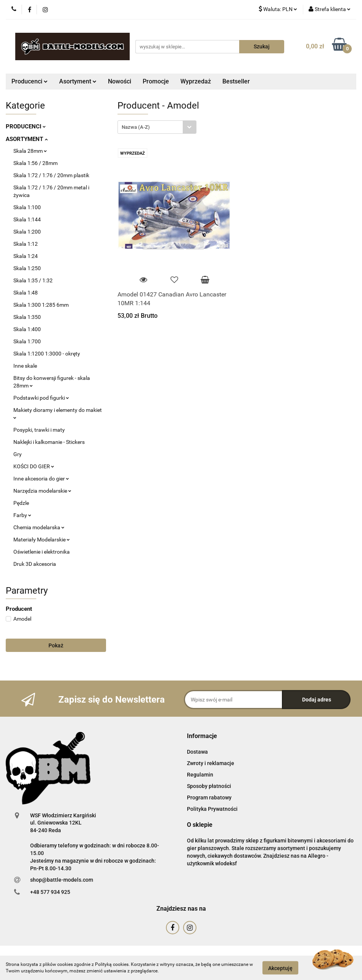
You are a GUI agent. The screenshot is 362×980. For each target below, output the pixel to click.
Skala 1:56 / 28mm (35, 163)
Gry (18, 454)
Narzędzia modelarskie (42, 491)
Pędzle (21, 503)
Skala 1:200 (27, 232)
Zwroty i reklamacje (211, 763)
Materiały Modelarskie (42, 540)
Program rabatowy (209, 797)
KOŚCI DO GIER (34, 466)
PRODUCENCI (26, 127)
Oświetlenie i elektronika (42, 552)
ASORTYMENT (27, 139)
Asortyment (78, 81)
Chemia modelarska (39, 527)
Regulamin (200, 775)
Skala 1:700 (27, 341)
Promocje (156, 81)
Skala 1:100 (27, 207)
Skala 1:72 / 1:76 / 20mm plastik (51, 175)
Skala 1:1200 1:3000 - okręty (47, 354)
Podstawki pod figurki (41, 398)
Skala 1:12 (26, 244)
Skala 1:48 (26, 293)
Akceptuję (280, 968)
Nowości (120, 81)
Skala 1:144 (27, 219)
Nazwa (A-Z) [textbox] (136, 127)
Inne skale (25, 366)
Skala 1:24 (26, 256)
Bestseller (236, 81)
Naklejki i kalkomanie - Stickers (49, 442)
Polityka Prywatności (212, 809)
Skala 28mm (30, 151)
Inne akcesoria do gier (41, 479)
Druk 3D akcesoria (35, 564)
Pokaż (56, 645)
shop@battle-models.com (62, 880)
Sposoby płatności (209, 786)
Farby (22, 515)
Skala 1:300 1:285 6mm (41, 305)
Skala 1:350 (27, 317)
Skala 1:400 (27, 329)
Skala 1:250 (27, 268)
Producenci (30, 81)
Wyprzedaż (196, 81)
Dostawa (197, 752)
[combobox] (157, 127)
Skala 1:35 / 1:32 (33, 280)
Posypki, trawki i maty (39, 430)
